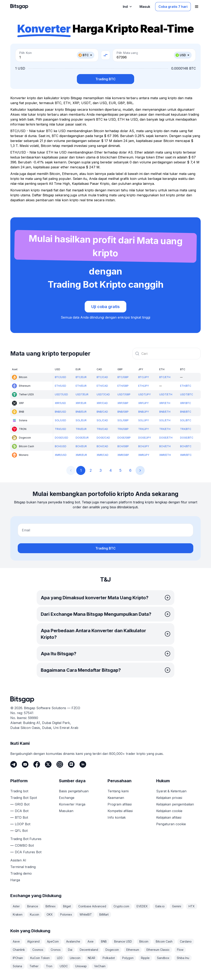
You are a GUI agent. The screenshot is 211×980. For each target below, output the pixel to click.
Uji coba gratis (105, 307)
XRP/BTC (186, 403)
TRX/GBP (123, 429)
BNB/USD (60, 412)
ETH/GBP (123, 386)
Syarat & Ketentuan (171, 791)
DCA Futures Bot (28, 852)
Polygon (128, 958)
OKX (50, 914)
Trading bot (19, 791)
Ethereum (133, 950)
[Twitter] (48, 764)
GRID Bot (22, 804)
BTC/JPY (144, 377)
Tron (49, 966)
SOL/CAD (102, 420)
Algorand (33, 941)
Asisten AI (18, 860)
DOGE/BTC (187, 438)
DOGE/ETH (166, 438)
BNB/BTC (186, 412)
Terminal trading (23, 867)
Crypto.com (121, 906)
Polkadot (109, 958)
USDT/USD (61, 394)
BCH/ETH (165, 446)
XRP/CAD (102, 403)
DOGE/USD (62, 438)
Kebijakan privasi (169, 798)
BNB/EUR (81, 412)
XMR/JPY (144, 455)
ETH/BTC (186, 386)
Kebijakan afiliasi (169, 817)
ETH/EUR (81, 386)
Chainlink (19, 950)
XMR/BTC (186, 455)
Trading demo (21, 873)
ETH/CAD (102, 386)
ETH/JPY (144, 386)
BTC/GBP (123, 377)
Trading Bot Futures (26, 839)
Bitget (67, 906)
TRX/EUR (81, 429)
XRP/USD (60, 403)
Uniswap (81, 966)
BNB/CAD (102, 412)
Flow (180, 950)
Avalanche (73, 941)
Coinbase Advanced (92, 906)
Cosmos (38, 950)
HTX (192, 906)
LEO (60, 958)
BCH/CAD (102, 446)
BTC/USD (60, 377)
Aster (16, 906)
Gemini (177, 906)
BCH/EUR (81, 446)
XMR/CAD (103, 455)
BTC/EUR (81, 377)
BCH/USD (61, 446)
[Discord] (71, 764)
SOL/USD (60, 420)
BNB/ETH (165, 412)
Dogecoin (112, 950)
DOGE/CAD (103, 438)
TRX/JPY (144, 429)
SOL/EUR (81, 420)
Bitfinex (51, 906)
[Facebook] (37, 764)
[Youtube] (25, 764)
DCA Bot (22, 811)
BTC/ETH (165, 377)
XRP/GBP (123, 403)
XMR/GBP (123, 455)
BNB (104, 941)
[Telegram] (14, 764)
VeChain (100, 966)
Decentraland (89, 950)
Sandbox (163, 958)
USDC (64, 966)
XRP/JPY (143, 403)
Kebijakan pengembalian (175, 804)
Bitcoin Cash (164, 941)
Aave (16, 941)
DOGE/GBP (124, 438)
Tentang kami (118, 791)
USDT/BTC (187, 394)
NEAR (91, 958)
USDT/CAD (103, 394)
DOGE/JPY (145, 438)
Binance (33, 906)
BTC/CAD (102, 377)
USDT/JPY (144, 394)
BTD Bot (21, 817)
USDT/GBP (124, 394)
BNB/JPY (144, 412)
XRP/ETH (165, 403)
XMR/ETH (165, 455)
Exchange (67, 798)
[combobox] (166, 354)
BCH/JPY (144, 446)
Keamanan (116, 798)
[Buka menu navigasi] (197, 7)
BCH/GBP (123, 446)
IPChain (18, 958)
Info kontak (117, 817)
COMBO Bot (24, 845)
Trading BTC (105, 79)
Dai (70, 950)
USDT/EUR (82, 394)
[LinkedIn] (83, 764)
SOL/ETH (165, 420)
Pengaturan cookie (171, 824)
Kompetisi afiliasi (120, 811)
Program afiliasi (120, 804)
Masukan (66, 811)
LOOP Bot (23, 824)
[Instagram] (60, 764)
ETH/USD (60, 386)
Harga (15, 880)
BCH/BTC (186, 446)
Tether (34, 966)
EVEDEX (142, 906)
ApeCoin (53, 941)
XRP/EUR (81, 403)
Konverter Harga (72, 804)
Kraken (18, 914)
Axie (91, 941)
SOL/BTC (186, 420)
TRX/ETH (165, 429)
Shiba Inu (183, 958)
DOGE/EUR (82, 438)
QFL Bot (21, 831)
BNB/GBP (123, 412)
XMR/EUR (81, 455)
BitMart (104, 914)
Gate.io (160, 906)
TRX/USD (60, 429)
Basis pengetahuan (74, 791)
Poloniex (66, 914)
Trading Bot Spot (24, 798)
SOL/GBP (123, 420)
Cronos (56, 950)
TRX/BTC (186, 429)
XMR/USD (61, 455)
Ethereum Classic (158, 950)
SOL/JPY (144, 420)
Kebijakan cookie (169, 811)
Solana (17, 966)
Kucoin (35, 914)
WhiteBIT (86, 914)
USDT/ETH (166, 394)
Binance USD (123, 941)
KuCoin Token (40, 958)
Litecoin (75, 958)
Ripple (145, 958)
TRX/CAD (102, 429)
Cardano (186, 941)
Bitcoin (144, 941)
